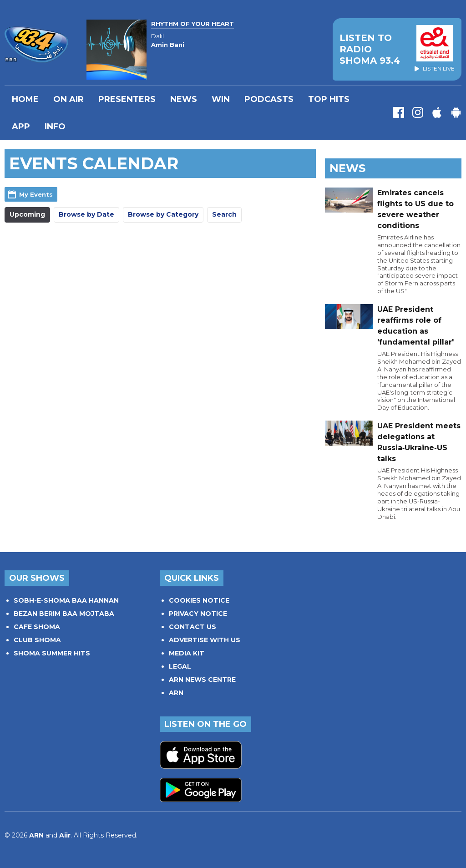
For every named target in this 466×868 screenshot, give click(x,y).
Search (224, 214)
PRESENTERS (127, 99)
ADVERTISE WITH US (205, 640)
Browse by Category (163, 214)
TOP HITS (329, 99)
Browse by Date (86, 214)
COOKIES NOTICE (199, 600)
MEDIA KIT (187, 653)
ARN (176, 693)
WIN (221, 99)
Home (25, 99)
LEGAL (180, 666)
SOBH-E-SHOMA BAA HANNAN (66, 600)
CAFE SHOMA (37, 627)
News (184, 99)
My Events (36, 194)
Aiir (65, 835)
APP (21, 127)
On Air (68, 99)
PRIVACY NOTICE (198, 614)
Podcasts (269, 99)
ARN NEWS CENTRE (202, 680)
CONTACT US (192, 627)
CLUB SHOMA (37, 640)
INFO (55, 127)
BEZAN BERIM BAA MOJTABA (64, 614)
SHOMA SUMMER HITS (52, 653)
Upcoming (27, 214)
